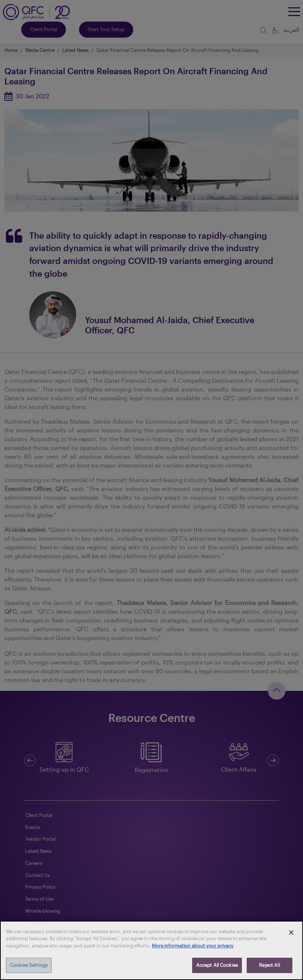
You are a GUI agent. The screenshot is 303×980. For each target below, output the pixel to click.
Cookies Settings (29, 965)
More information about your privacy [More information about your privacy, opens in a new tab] (193, 946)
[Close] (291, 932)
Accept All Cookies (217, 965)
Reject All (269, 965)
